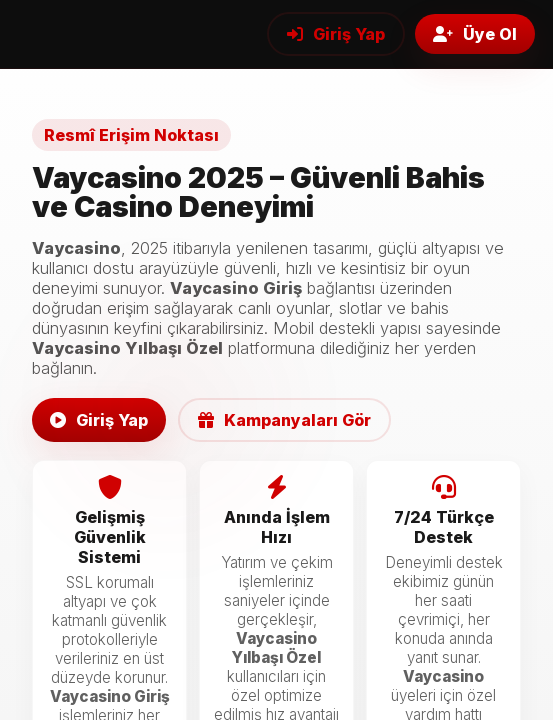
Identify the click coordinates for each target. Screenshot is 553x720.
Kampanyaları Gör (284, 420)
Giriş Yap (336, 34)
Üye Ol (475, 34)
